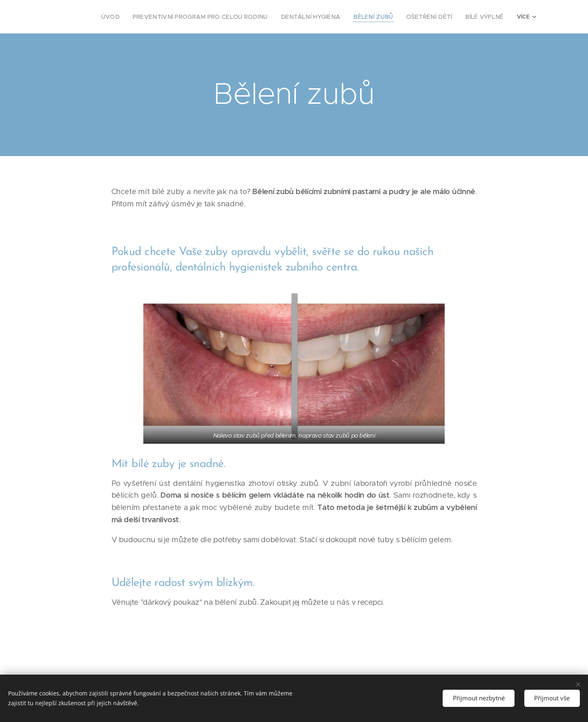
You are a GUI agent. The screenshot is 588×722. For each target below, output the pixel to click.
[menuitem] (140, 17)
